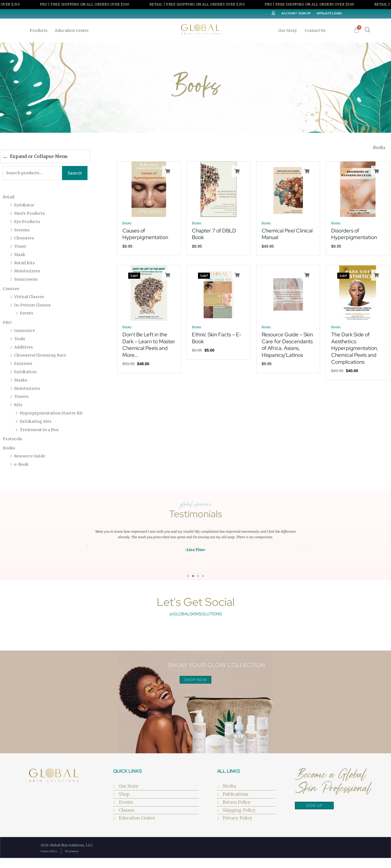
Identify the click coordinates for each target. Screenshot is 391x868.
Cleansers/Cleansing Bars (43, 356)
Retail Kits (26, 264)
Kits (19, 406)
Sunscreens (27, 280)
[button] (87, 556)
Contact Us (315, 30)
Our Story (289, 30)
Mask (20, 256)
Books (10, 457)
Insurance (25, 332)
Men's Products (31, 214)
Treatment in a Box (41, 439)
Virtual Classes (31, 298)
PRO (7, 324)
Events (27, 314)
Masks (22, 381)
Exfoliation (27, 373)
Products (40, 30)
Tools (20, 340)
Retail (9, 198)
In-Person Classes (34, 306)
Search (75, 174)
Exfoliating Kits (37, 430)
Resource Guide (32, 465)
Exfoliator (25, 206)
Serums (23, 231)
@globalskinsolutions (196, 623)
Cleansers (25, 239)
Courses (12, 290)
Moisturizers (29, 272)
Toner (21, 247)
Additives (25, 348)
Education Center (73, 30)
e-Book (22, 473)
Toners (22, 398)
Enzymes (24, 365)
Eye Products (29, 222)
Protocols (14, 448)
